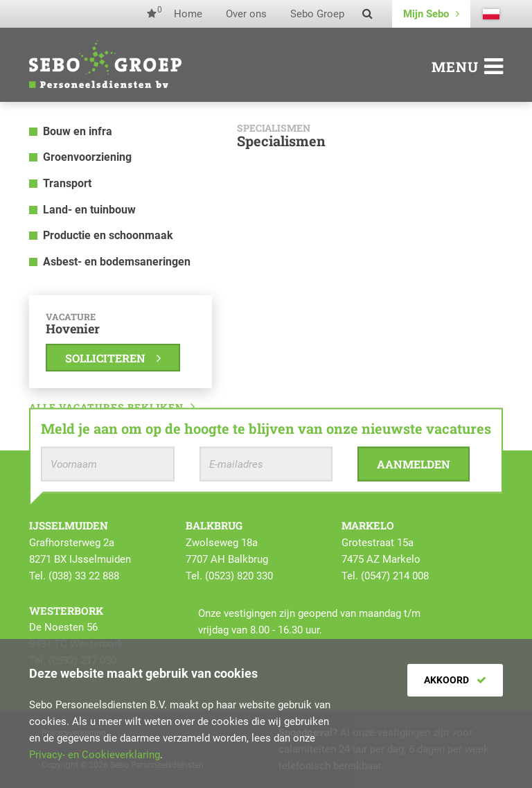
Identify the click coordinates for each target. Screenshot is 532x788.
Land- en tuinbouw (89, 210)
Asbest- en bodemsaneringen (117, 262)
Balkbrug (214, 525)
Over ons (246, 14)
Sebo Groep (317, 14)
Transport (67, 183)
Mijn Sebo (431, 14)
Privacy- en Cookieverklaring (95, 755)
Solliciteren (113, 358)
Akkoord (455, 680)
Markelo (368, 525)
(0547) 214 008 (395, 576)
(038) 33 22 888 (84, 576)
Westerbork (66, 611)
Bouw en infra (78, 131)
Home (188, 14)
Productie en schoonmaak (108, 235)
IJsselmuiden (69, 525)
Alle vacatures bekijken (112, 407)
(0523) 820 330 (239, 576)
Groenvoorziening (87, 157)
